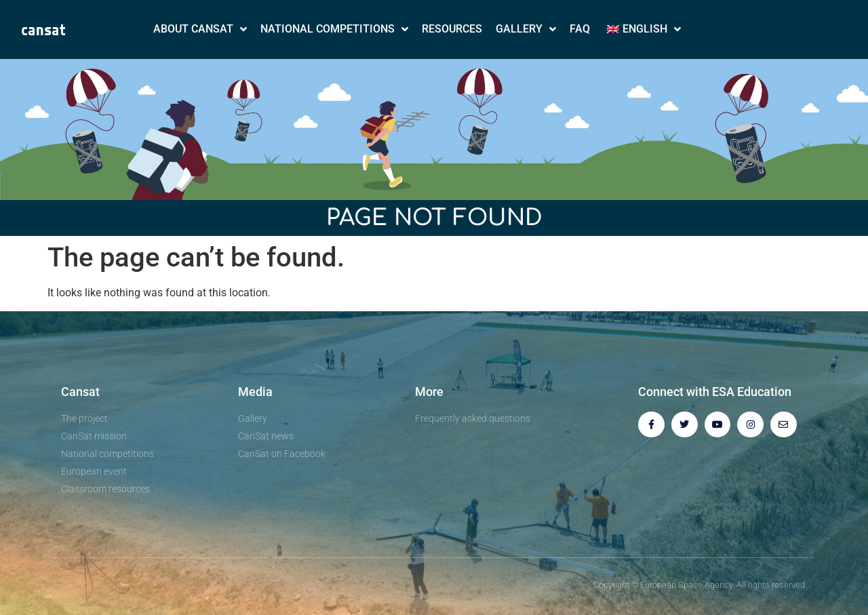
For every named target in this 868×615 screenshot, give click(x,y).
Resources (452, 29)
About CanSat (200, 29)
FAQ (580, 29)
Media (255, 392)
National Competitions (334, 29)
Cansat (80, 392)
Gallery (526, 29)
